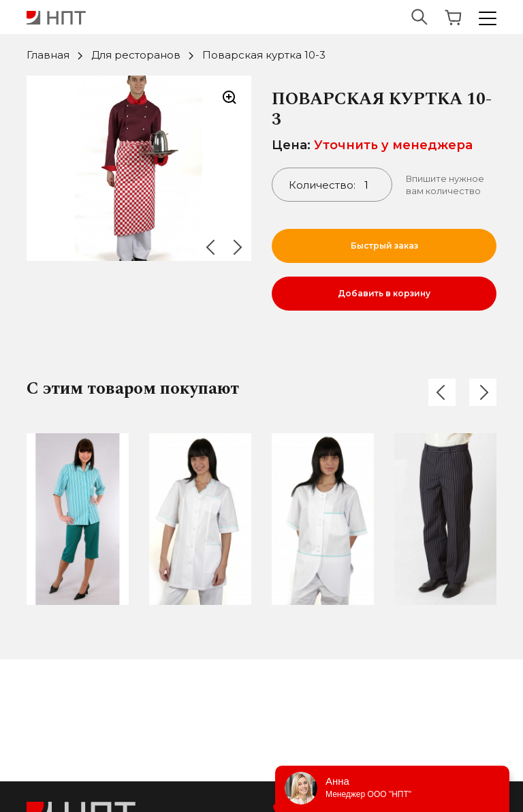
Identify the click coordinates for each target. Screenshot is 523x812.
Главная (48, 55)
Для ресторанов (136, 55)
